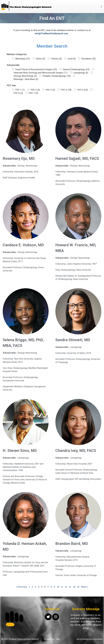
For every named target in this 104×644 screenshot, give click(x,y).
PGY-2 (35, 90)
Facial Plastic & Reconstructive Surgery (36, 69)
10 (58, 587)
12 (66, 587)
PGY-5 (82, 90)
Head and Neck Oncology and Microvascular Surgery (40, 73)
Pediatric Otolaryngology (56, 76)
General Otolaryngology (76, 69)
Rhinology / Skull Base (26, 79)
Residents (89, 59)
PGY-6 (18, 93)
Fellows (56, 59)
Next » (85, 587)
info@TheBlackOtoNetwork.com (51, 34)
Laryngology (81, 73)
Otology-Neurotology (25, 76)
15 (78, 587)
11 (62, 587)
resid (72, 59)
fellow (40, 59)
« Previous (21, 587)
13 (70, 587)
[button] (101, 7)
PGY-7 (33, 93)
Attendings (23, 59)
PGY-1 (20, 90)
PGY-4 (66, 90)
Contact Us (49, 639)
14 (74, 587)
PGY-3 (50, 90)
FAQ (58, 639)
